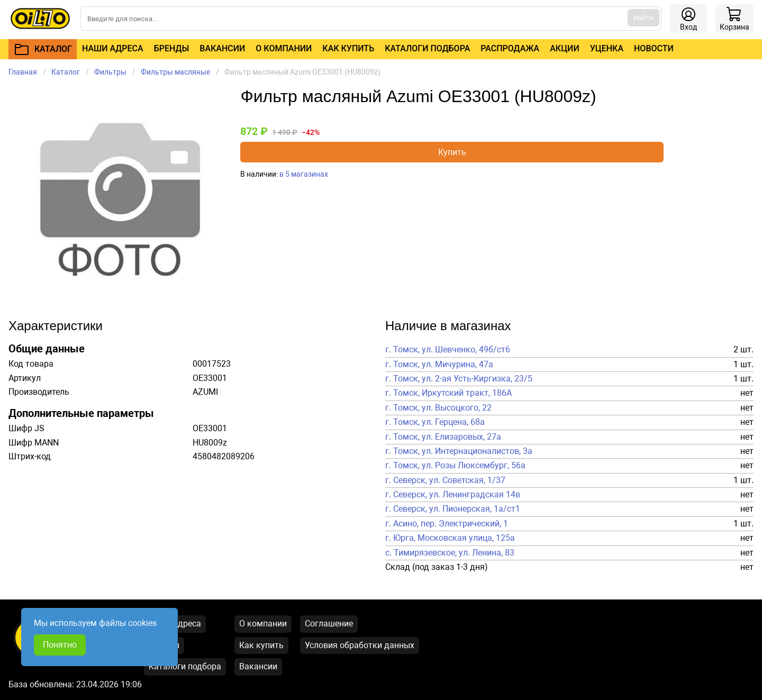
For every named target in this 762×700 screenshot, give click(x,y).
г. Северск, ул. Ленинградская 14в (453, 495)
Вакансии (222, 48)
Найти (643, 18)
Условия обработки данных (360, 645)
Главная (23, 72)
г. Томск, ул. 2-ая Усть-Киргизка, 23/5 (459, 379)
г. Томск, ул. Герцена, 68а (435, 422)
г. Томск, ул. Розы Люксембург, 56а (455, 466)
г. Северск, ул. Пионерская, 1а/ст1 (453, 509)
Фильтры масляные (175, 72)
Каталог (66, 72)
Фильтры (110, 72)
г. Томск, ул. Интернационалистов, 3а (459, 451)
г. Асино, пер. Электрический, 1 (447, 524)
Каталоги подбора (427, 48)
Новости (654, 48)
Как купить (348, 48)
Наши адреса (113, 48)
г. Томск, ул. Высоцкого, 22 (438, 408)
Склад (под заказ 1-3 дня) (437, 567)
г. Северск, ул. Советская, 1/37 (445, 480)
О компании (284, 48)
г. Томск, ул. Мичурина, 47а (439, 365)
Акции (564, 48)
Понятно (60, 645)
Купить (452, 152)
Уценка (607, 48)
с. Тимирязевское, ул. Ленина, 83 (450, 553)
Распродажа (510, 48)
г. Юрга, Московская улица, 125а (450, 538)
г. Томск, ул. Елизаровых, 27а (443, 437)
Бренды (172, 48)
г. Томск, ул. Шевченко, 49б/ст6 (448, 350)
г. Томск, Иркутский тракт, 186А (448, 393)
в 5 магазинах (304, 174)
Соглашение (329, 624)
